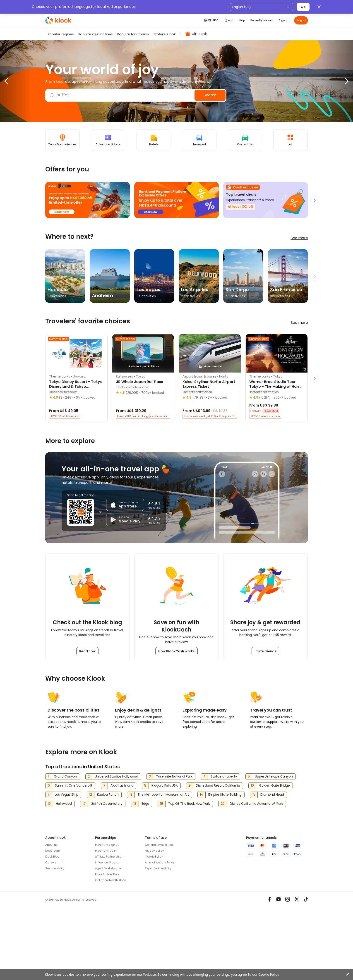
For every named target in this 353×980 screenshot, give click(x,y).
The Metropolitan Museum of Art (163, 795)
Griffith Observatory (107, 804)
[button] (16, 81)
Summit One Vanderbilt (74, 785)
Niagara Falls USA (165, 785)
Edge (145, 804)
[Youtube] (279, 899)
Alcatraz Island (122, 785)
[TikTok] (306, 899)
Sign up (284, 20)
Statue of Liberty (224, 776)
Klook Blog (52, 857)
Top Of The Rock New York (189, 804)
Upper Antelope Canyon (274, 776)
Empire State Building (225, 795)
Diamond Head (272, 795)
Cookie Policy (269, 975)
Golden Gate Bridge (274, 785)
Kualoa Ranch (108, 795)
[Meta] (269, 899)
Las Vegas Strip (67, 795)
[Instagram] (288, 899)
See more (299, 238)
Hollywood (64, 804)
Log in (301, 20)
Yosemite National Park (174, 776)
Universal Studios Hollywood (116, 776)
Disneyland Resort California (218, 785)
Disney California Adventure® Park (256, 804)
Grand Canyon (65, 776)
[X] (297, 899)
